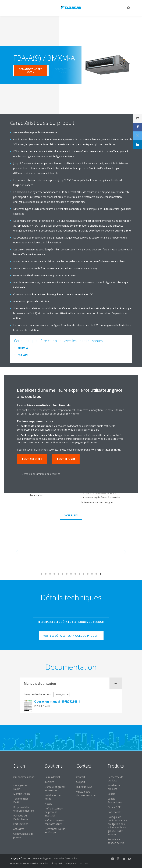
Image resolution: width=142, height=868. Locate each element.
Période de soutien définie (116, 841)
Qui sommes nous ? (24, 779)
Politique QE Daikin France (21, 817)
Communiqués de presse (23, 835)
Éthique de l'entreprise (64, 863)
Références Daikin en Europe (55, 831)
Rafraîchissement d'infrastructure (55, 822)
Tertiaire (49, 782)
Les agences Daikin (20, 787)
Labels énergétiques (115, 800)
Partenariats (115, 812)
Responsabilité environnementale (24, 809)
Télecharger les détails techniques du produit (71, 622)
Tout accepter (32, 459)
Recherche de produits (115, 779)
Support (81, 782)
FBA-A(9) (23, 355)
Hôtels (48, 804)
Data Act (83, 863)
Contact (81, 777)
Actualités (19, 829)
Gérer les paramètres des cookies (41, 474)
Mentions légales (42, 858)
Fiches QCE (114, 807)
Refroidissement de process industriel (54, 812)
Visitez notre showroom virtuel (86, 793)
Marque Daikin (22, 794)
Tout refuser (66, 459)
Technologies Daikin (21, 800)
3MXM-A (23, 348)
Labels (111, 794)
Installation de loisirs (53, 797)
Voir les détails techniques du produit (71, 636)
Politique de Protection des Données (29, 863)
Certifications (21, 824)
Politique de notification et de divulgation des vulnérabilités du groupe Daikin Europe (117, 826)
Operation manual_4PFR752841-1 (57, 702)
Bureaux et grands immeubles (55, 789)
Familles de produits (114, 787)
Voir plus (71, 515)
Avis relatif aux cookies (66, 858)
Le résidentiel (52, 777)
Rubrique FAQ (84, 787)
